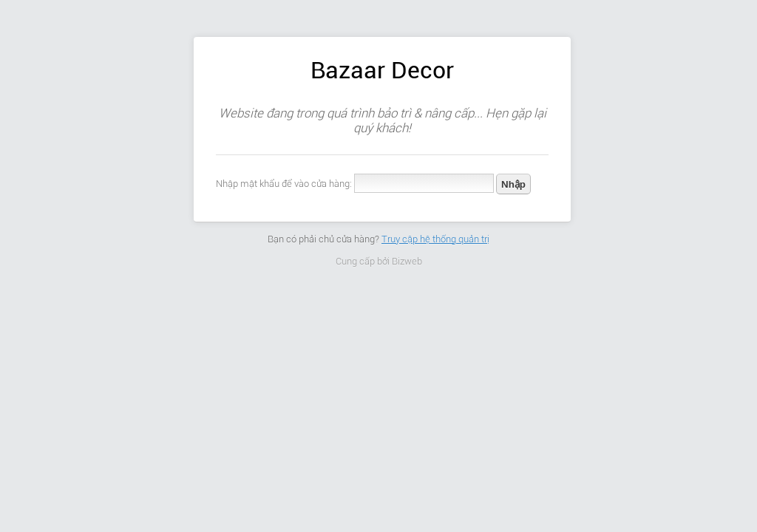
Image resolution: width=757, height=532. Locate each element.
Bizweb (407, 261)
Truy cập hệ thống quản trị (435, 239)
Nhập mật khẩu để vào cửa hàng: (284, 184)
